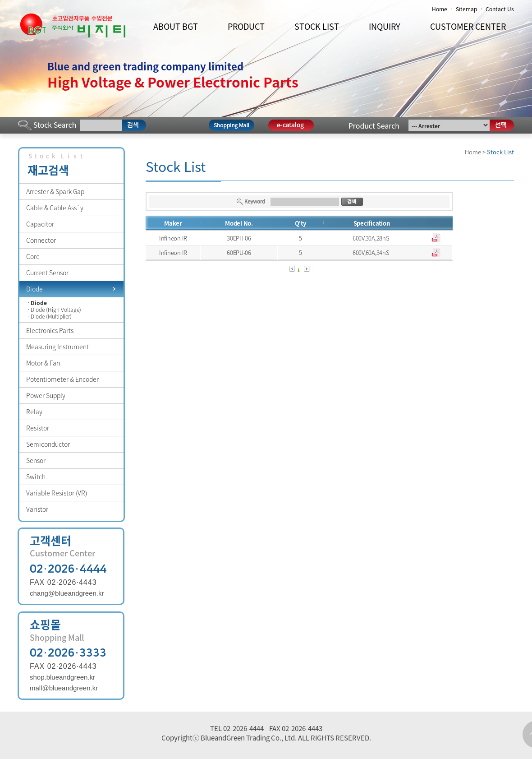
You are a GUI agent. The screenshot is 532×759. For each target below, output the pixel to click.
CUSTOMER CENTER (468, 26)
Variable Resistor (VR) (57, 493)
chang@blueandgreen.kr (67, 593)
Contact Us (500, 9)
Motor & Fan (43, 363)
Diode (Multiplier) (51, 317)
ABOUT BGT (176, 26)
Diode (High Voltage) (56, 310)
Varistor (37, 509)
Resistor (38, 428)
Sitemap (466, 9)
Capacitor (40, 224)
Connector (41, 240)
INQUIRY (385, 26)
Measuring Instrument (57, 347)
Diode (34, 289)
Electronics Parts (50, 330)
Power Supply (46, 395)
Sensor (36, 460)
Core (33, 256)
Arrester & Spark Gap (55, 191)
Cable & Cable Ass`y (55, 208)
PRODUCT (246, 26)
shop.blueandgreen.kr (62, 677)
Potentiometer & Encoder (62, 379)
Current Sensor (47, 273)
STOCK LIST (317, 26)
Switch (36, 477)
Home (440, 9)
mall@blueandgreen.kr (64, 688)
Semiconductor (48, 444)
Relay (34, 412)
